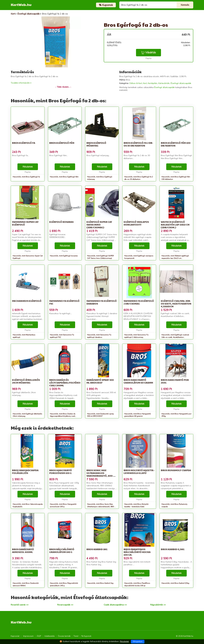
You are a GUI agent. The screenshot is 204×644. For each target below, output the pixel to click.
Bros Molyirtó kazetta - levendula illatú (139, 472)
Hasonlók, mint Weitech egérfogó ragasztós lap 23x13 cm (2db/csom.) (175, 258)
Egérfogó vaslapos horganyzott (136, 223)
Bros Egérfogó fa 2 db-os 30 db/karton (138, 144)
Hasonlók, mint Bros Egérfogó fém (64, 177)
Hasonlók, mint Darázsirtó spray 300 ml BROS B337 (100, 415)
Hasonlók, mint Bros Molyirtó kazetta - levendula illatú (136, 505)
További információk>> (21, 83)
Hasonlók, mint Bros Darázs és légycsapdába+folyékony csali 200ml (63, 416)
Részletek (28, 167)
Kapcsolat (15, 636)
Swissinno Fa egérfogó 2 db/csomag (139, 302)
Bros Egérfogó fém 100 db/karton (176, 144)
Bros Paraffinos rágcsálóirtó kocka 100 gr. (137, 552)
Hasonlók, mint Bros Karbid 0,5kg (175, 583)
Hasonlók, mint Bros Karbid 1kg (100, 583)
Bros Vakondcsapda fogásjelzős (25, 472)
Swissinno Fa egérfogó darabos (102, 302)
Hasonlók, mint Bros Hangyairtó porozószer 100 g (63, 505)
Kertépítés (153, 83)
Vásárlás (148, 53)
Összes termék (64, 636)
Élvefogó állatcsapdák (181, 83)
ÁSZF (39, 636)
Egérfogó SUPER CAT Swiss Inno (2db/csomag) (99, 225)
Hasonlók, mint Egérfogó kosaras (64, 256)
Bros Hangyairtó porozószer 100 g (61, 472)
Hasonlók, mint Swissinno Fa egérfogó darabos (99, 336)
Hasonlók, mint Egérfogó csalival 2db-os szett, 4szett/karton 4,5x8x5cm (175, 337)
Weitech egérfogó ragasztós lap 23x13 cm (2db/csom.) (175, 225)
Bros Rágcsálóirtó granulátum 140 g (62, 551)
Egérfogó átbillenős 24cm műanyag (26, 381)
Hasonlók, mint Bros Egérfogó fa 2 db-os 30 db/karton (139, 178)
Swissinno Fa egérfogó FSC (64, 302)
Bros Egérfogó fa (24, 143)
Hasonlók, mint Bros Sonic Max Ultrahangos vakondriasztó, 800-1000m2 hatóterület (101, 507)
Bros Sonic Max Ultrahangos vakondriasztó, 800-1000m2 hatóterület (100, 474)
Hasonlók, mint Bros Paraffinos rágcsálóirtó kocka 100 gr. (137, 584)
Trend (76, 636)
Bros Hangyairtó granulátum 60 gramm (138, 381)
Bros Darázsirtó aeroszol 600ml (23, 551)
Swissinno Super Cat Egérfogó (25, 223)
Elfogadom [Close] (138, 642)
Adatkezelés (50, 636)
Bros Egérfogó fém (62, 143)
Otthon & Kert (136, 83)
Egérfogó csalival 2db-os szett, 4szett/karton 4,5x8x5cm (176, 304)
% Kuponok (86, 636)
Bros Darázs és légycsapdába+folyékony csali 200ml (66, 383)
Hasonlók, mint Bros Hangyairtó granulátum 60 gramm (138, 415)
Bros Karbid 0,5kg (173, 549)
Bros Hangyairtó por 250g (175, 381)
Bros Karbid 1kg (97, 549)
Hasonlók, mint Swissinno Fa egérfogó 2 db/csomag (136, 336)
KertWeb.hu (21, 5)
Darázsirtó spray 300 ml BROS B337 (100, 381)
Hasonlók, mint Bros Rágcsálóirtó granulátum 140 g (64, 584)
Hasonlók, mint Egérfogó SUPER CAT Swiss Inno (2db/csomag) (100, 257)
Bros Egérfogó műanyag (96, 144)
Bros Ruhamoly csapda (176, 470)
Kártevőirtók (164, 83)
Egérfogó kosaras (61, 222)
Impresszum (28, 636)
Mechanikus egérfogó (27, 301)
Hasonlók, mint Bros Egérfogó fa (26, 177)
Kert (145, 83)
